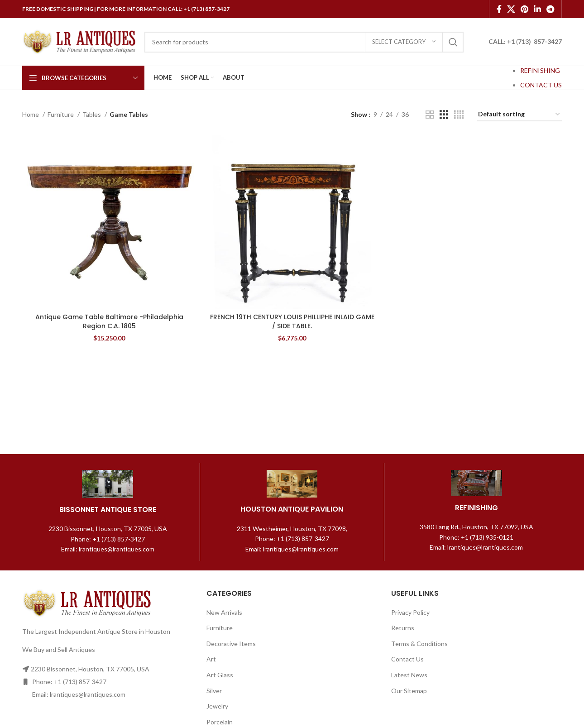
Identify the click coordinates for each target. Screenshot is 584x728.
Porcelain (220, 722)
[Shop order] (519, 115)
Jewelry (217, 706)
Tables (92, 114)
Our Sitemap (409, 691)
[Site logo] (79, 41)
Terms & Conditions (419, 644)
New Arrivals (224, 612)
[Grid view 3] (444, 115)
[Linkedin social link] (537, 9)
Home (31, 114)
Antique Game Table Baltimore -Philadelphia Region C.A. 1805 (109, 321)
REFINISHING (540, 70)
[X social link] (511, 9)
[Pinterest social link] (524, 9)
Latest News (409, 675)
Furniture (61, 114)
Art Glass (220, 675)
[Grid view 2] (430, 115)
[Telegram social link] (550, 9)
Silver (214, 691)
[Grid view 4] (459, 115)
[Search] (304, 42)
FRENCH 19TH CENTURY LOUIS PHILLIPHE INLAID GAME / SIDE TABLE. (292, 321)
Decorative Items (231, 644)
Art (211, 659)
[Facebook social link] (499, 9)
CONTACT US (541, 85)
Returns (403, 628)
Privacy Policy (410, 612)
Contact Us (407, 659)
